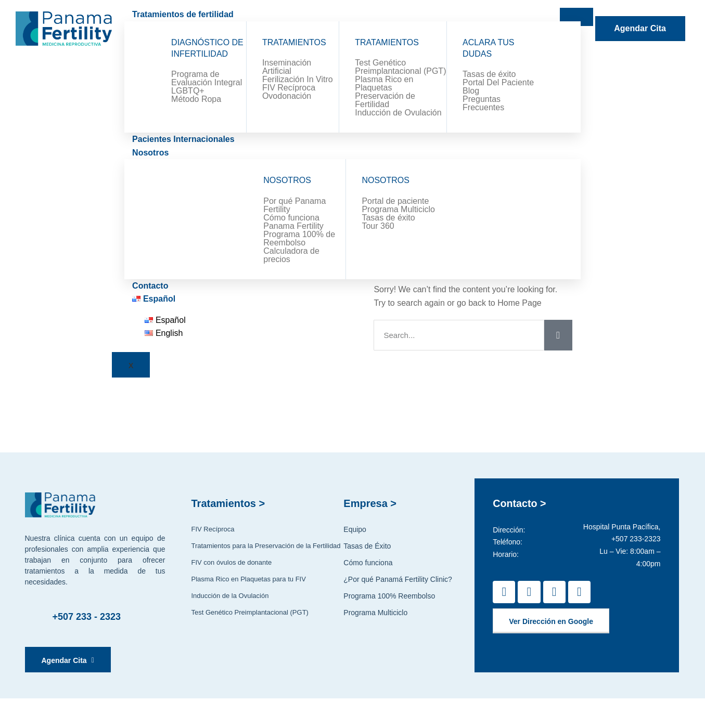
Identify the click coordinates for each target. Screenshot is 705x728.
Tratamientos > (228, 503)
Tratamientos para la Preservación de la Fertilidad (266, 546)
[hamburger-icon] (576, 17)
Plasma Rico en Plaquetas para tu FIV (248, 579)
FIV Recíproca (213, 529)
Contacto (150, 286)
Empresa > (370, 503)
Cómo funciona (368, 563)
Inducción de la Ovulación (230, 596)
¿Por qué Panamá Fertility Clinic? (398, 579)
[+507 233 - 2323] (36, 616)
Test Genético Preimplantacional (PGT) (249, 612)
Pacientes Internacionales (183, 139)
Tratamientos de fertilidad (183, 14)
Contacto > (520, 503)
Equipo (355, 529)
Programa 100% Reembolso (389, 596)
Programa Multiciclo (375, 613)
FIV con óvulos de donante (231, 562)
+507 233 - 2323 (87, 617)
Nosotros (150, 153)
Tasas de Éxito (367, 546)
